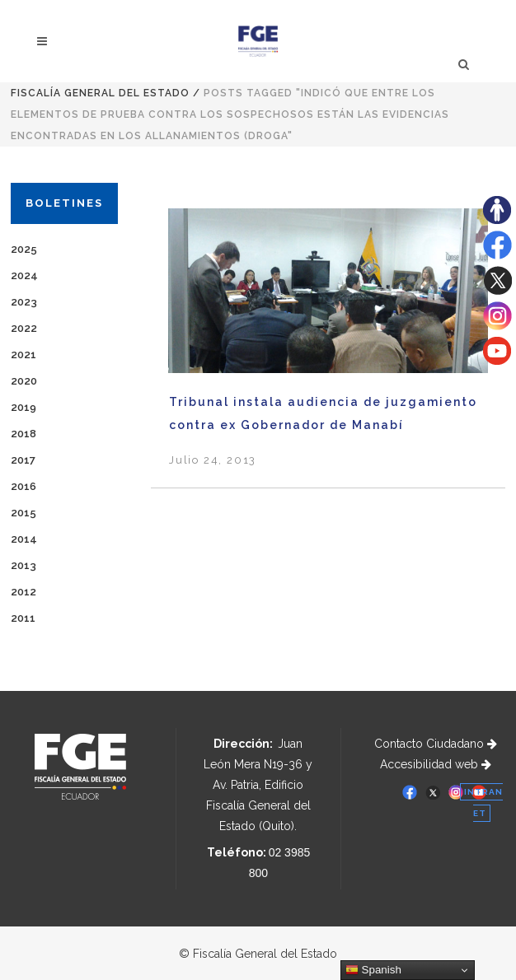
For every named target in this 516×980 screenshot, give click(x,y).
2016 (23, 486)
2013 (23, 565)
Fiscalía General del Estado (100, 93)
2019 (23, 407)
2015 (23, 513)
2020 (24, 381)
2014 (24, 539)
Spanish (373, 970)
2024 (24, 275)
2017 (23, 460)
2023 (24, 302)
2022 (24, 328)
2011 (23, 618)
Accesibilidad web (436, 764)
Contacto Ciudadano (436, 744)
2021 (23, 355)
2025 (24, 249)
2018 (23, 434)
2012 (23, 592)
